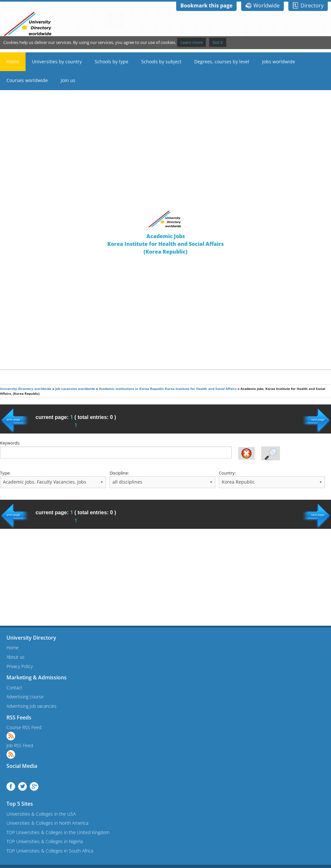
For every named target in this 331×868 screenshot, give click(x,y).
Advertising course (25, 697)
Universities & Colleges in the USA (41, 814)
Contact (14, 688)
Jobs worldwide (279, 62)
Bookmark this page (206, 5)
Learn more (192, 42)
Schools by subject (161, 62)
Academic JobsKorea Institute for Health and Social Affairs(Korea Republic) (165, 244)
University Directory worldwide (26, 389)
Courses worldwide (27, 80)
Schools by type (112, 62)
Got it (218, 42)
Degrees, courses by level (222, 62)
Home (13, 62)
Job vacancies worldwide (75, 389)
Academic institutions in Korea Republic (131, 389)
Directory (312, 5)
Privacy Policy (20, 666)
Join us (68, 80)
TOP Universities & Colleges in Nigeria (45, 841)
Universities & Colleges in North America (47, 823)
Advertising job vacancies (32, 706)
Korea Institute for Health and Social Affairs (201, 389)
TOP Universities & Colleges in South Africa (50, 851)
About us (16, 657)
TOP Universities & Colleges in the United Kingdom (58, 832)
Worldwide (267, 5)
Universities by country (57, 62)
